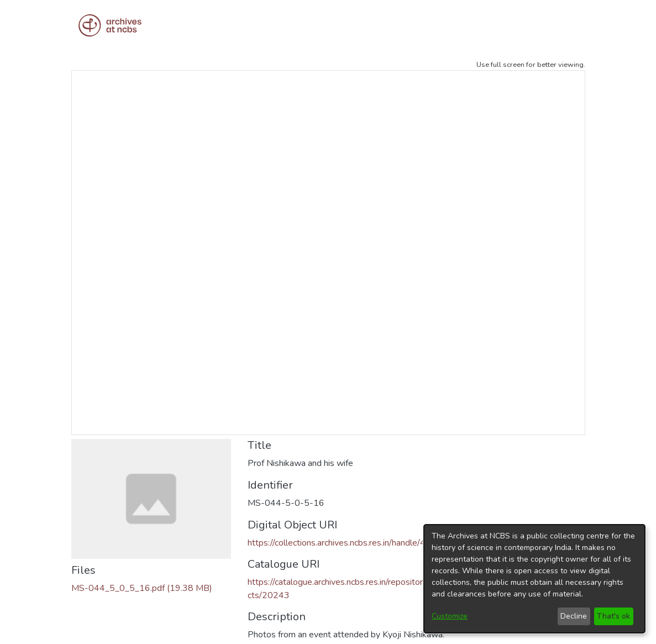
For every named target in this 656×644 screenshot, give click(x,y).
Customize (450, 616)
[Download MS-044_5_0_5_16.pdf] (142, 588)
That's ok (613, 616)
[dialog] (534, 579)
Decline (574, 616)
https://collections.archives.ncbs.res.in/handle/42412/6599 (360, 543)
